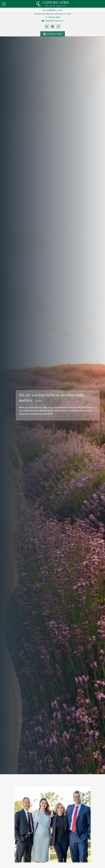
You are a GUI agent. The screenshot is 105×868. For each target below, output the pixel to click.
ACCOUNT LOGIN (53, 34)
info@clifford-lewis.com (52, 21)
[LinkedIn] (47, 26)
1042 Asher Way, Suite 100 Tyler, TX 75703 (54, 14)
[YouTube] (52, 26)
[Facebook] (58, 26)
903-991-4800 (52, 17)
